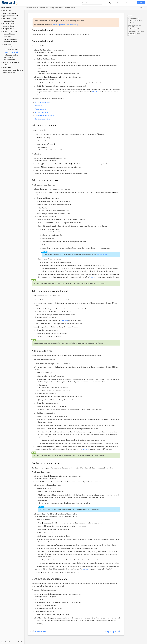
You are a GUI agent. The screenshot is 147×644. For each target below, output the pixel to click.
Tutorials (120, 3)
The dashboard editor (12, 50)
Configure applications (11, 55)
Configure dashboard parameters (134, 34)
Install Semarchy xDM (9, 13)
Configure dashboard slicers (136, 31)
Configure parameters (42, 119)
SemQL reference (8, 65)
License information (9, 73)
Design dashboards (9, 34)
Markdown (96, 92)
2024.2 (141, 8)
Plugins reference (8, 67)
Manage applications (10, 39)
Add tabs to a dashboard (135, 21)
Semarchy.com (109, 3)
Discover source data (9, 18)
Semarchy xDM (6, 8)
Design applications (9, 24)
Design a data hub (8, 21)
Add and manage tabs (42, 103)
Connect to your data (10, 42)
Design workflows (8, 26)
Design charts (8, 44)
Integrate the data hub (10, 31)
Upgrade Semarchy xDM (10, 16)
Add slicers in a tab (42, 112)
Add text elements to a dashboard (135, 26)
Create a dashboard (11, 52)
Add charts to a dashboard (136, 23)
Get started (7, 37)
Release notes (7, 11)
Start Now (141, 3)
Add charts (39, 106)
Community (130, 3)
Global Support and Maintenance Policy (66, 25)
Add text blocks (40, 109)
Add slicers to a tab (134, 29)
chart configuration (102, 254)
